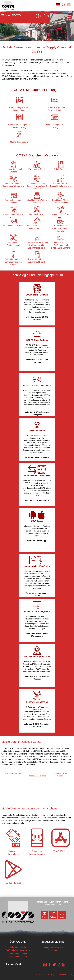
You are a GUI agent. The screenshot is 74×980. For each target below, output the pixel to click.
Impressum (41, 975)
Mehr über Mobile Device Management (37, 635)
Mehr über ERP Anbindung (37, 500)
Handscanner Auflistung (37, 776)
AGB (50, 975)
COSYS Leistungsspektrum (18, 950)
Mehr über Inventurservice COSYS (37, 594)
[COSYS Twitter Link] (54, 966)
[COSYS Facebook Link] (50, 966)
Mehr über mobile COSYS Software (37, 318)
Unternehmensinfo (18, 947)
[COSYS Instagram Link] (45, 966)
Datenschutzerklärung (65, 975)
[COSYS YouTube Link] (63, 966)
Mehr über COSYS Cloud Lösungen (37, 361)
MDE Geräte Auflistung (13, 773)
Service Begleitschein (53, 947)
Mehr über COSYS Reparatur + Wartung (37, 725)
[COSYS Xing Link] (59, 966)
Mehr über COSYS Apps (37, 541)
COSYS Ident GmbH (18, 953)
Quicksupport (53, 950)
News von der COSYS (18, 957)
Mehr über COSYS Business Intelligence (37, 414)
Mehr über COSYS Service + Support (37, 678)
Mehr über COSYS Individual (37, 457)
